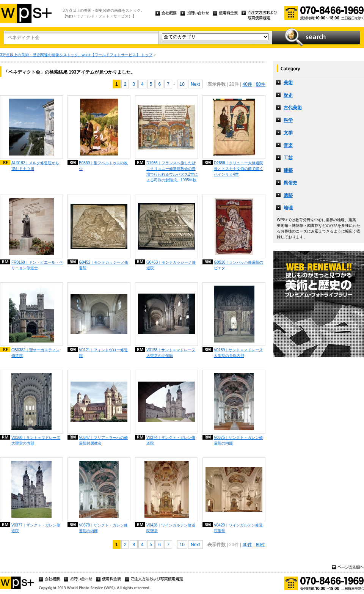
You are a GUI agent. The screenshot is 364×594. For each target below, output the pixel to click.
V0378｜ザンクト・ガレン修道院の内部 (103, 528)
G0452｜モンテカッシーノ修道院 (104, 265)
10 (182, 84)
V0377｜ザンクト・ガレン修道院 (36, 528)
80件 (261, 84)
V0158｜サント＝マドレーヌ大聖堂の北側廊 (171, 353)
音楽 (288, 145)
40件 (247, 84)
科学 (288, 120)
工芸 (288, 158)
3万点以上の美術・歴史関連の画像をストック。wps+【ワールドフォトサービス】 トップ (76, 55)
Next (195, 84)
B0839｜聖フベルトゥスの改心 (103, 166)
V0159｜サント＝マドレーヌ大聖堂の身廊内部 (238, 353)
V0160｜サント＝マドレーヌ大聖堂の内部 (36, 440)
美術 (288, 83)
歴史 (288, 95)
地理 (288, 208)
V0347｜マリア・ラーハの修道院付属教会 (103, 440)
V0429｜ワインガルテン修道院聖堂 (238, 528)
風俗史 (290, 183)
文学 (288, 133)
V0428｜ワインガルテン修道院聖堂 (171, 528)
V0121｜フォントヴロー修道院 (103, 353)
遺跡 (288, 195)
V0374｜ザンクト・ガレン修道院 (171, 440)
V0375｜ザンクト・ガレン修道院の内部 (238, 440)
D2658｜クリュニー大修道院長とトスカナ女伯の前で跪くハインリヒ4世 (238, 169)
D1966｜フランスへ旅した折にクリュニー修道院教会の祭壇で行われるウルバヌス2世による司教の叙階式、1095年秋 (172, 171)
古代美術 (293, 108)
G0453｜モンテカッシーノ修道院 (171, 265)
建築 (288, 170)
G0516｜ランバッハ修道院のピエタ (238, 265)
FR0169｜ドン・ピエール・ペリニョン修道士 (37, 265)
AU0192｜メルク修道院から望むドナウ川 (35, 166)
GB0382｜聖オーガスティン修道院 (35, 353)
